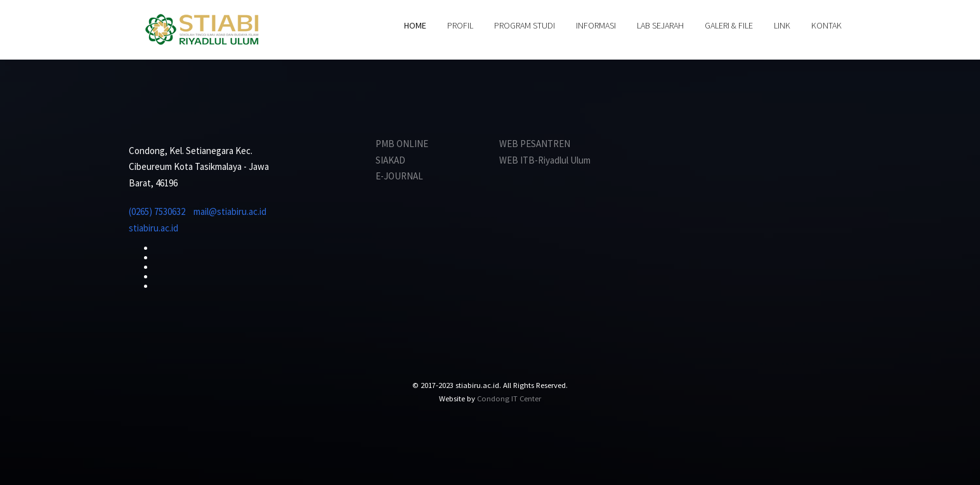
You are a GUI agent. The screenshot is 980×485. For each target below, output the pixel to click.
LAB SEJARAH (660, 25)
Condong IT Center (509, 398)
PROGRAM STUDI (525, 25)
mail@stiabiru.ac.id (230, 211)
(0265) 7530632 (157, 211)
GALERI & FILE (729, 25)
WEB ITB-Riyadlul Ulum (545, 160)
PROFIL (460, 25)
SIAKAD (390, 160)
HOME (415, 25)
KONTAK (826, 25)
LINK (782, 25)
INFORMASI (596, 25)
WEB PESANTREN (535, 144)
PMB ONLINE (402, 144)
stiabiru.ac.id (154, 228)
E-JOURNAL (399, 176)
